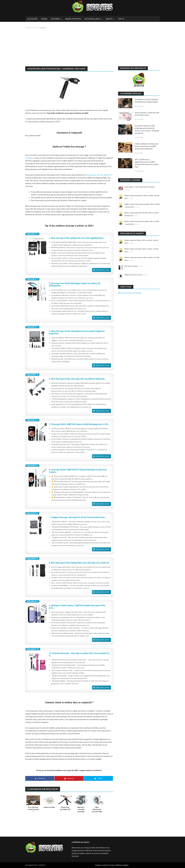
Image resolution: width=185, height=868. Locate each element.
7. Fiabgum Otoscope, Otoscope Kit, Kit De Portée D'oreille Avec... (78, 517)
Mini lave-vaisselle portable (81, 809)
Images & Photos (73, 19)
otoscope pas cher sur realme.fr (98, 175)
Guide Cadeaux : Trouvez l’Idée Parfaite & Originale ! (140, 187)
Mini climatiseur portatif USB (97, 809)
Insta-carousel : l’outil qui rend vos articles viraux (147, 114)
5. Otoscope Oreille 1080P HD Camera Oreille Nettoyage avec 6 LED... (79, 424)
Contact (105, 865)
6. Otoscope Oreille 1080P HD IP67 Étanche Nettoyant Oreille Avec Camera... (78, 471)
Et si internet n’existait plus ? (33, 809)
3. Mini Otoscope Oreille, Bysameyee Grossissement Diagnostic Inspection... (77, 332)
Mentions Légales (122, 865)
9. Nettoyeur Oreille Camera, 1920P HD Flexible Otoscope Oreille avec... (77, 607)
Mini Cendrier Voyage (131, 266)
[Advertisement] (92, 48)
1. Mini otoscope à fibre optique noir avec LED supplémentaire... (77, 238)
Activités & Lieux (92, 19)
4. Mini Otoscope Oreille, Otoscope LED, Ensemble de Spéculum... (78, 379)
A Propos (112, 865)
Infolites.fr (29, 28)
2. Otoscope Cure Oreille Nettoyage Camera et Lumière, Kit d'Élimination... (75, 285)
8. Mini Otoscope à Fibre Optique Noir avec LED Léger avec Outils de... (80, 563)
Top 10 (121, 19)
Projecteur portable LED (65, 808)
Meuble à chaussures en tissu (133, 275)
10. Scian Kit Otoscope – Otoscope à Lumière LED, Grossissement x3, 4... (79, 654)
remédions (30, 158)
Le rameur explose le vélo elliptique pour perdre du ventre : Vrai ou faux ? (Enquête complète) (147, 129)
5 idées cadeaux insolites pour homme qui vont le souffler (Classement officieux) (146, 146)
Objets (109, 19)
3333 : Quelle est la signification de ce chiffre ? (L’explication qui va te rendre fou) (146, 163)
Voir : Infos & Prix (103, 270)
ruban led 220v (49, 807)
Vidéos (44, 19)
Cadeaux (98, 865)
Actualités (32, 19)
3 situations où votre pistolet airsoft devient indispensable (146, 101)
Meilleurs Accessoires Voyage (130, 293)
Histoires (55, 19)
